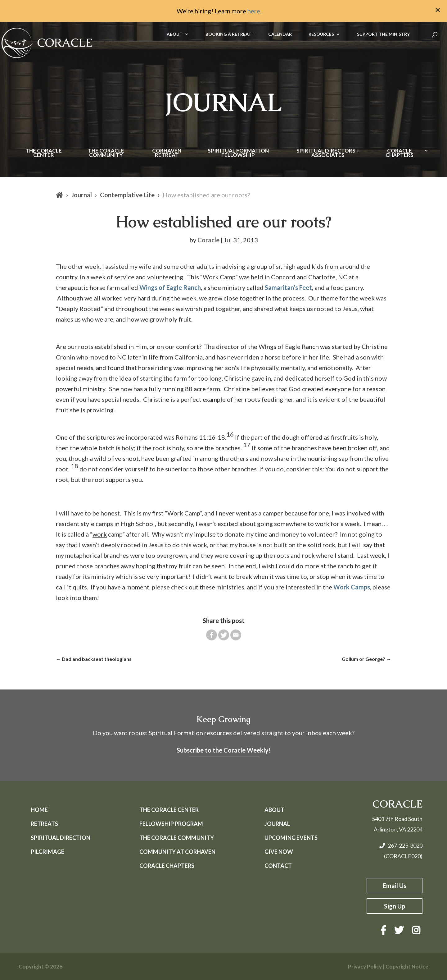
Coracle (208, 240)
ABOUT (175, 34)
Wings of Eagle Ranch (170, 287)
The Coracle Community (106, 153)
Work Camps (352, 587)
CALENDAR (280, 34)
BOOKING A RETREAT (228, 34)
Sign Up (395, 906)
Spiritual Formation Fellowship (238, 153)
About (274, 810)
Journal (81, 195)
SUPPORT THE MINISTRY (383, 34)
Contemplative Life (127, 195)
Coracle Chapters (400, 153)
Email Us (395, 886)
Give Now (279, 852)
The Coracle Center (44, 153)
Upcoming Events (291, 838)
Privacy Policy (365, 966)
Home (39, 810)
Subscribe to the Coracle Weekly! (224, 750)
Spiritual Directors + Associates (328, 153)
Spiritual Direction (61, 838)
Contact (278, 866)
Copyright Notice (407, 966)
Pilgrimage (47, 852)
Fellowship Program (171, 824)
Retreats (44, 824)
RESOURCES (321, 34)
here (254, 11)
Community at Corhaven (177, 852)
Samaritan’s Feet (288, 287)
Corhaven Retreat (167, 153)
